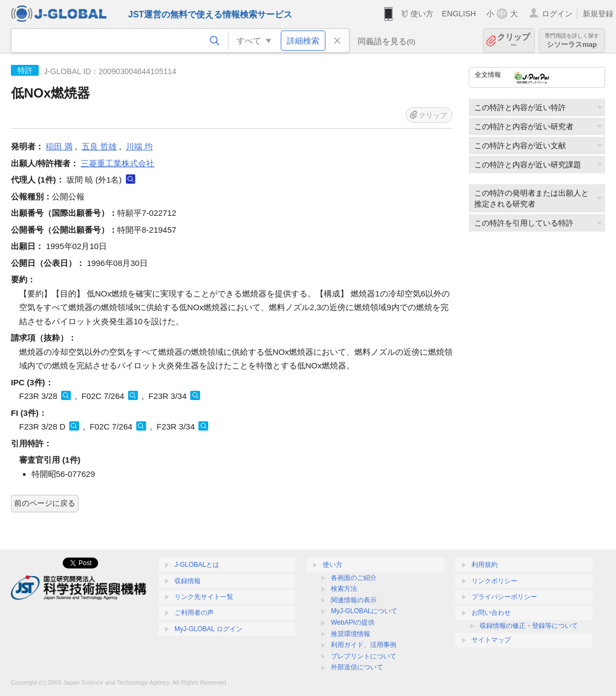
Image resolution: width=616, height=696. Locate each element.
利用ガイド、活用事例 (364, 645)
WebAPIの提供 (353, 622)
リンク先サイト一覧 (204, 597)
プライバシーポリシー (504, 597)
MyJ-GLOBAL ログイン (209, 629)
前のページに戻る (45, 503)
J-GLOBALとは (197, 565)
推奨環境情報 (351, 634)
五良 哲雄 (99, 146)
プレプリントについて (364, 656)
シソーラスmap (572, 41)
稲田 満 (59, 146)
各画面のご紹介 (354, 578)
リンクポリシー (494, 581)
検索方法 (344, 589)
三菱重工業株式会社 (117, 163)
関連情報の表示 (354, 600)
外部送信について (357, 667)
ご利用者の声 (194, 613)
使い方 (422, 14)
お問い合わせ (491, 613)
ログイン (557, 14)
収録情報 (188, 581)
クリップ (514, 41)
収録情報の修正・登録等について (529, 626)
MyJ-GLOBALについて (364, 611)
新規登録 (598, 14)
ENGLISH (459, 14)
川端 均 (139, 146)
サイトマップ (491, 640)
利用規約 (485, 565)
